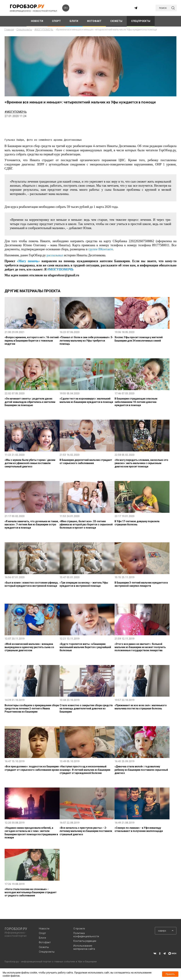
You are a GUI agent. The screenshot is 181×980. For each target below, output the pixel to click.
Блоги (42, 938)
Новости (44, 929)
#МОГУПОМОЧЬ (44, 30)
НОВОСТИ (37, 21)
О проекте (79, 929)
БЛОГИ (74, 21)
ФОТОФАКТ (94, 21)
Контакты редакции (85, 941)
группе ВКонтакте (101, 249)
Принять (170, 974)
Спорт (42, 933)
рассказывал (55, 255)
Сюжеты (44, 947)
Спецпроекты (24, 30)
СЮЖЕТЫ (116, 21)
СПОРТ (56, 21)
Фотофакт (45, 942)
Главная (9, 30)
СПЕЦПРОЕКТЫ (141, 21)
